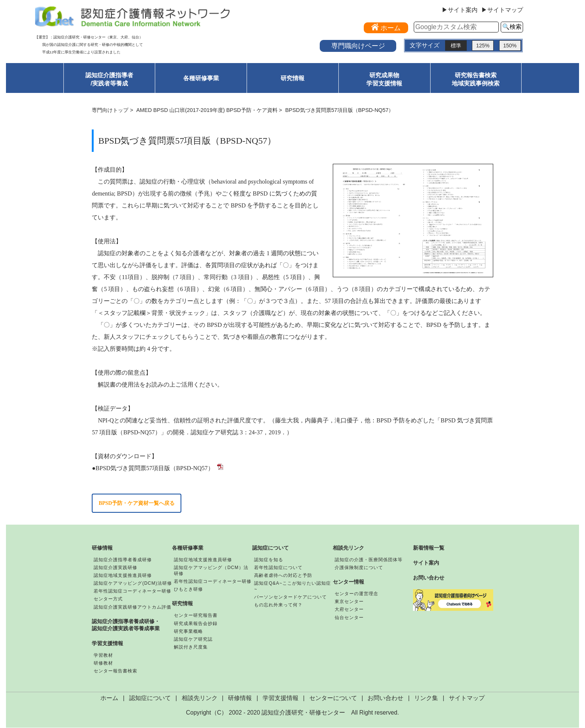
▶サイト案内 (460, 10)
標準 (456, 46)
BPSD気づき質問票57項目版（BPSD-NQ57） (154, 468)
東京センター (349, 602)
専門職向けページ (358, 46)
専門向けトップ (110, 110)
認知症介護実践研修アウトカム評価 (132, 607)
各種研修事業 (201, 78)
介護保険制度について (359, 568)
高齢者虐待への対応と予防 (283, 576)
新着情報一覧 (429, 548)
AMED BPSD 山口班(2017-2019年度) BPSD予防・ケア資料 (207, 110)
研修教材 (103, 663)
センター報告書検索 (115, 671)
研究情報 (292, 78)
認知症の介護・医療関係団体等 (369, 560)
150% (510, 46)
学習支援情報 (107, 644)
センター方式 (108, 599)
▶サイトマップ (502, 10)
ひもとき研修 (188, 590)
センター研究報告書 (196, 616)
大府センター (349, 610)
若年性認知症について (278, 568)
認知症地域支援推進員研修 (123, 576)
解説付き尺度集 (191, 647)
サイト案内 (426, 563)
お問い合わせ (429, 578)
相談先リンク (348, 548)
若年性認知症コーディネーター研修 (132, 591)
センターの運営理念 (356, 594)
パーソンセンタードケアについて (290, 597)
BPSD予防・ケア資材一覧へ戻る (137, 503)
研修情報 (102, 548)
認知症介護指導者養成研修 (123, 560)
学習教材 (103, 656)
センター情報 (348, 582)
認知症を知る (269, 560)
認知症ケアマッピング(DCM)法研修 (133, 584)
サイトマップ (467, 698)
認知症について (270, 548)
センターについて (333, 698)
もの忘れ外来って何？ (278, 605)
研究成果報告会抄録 (196, 624)
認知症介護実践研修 (115, 568)
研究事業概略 (188, 632)
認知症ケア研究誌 (193, 640)
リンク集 (426, 698)
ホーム (109, 698)
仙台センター (349, 618)
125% (483, 46)
